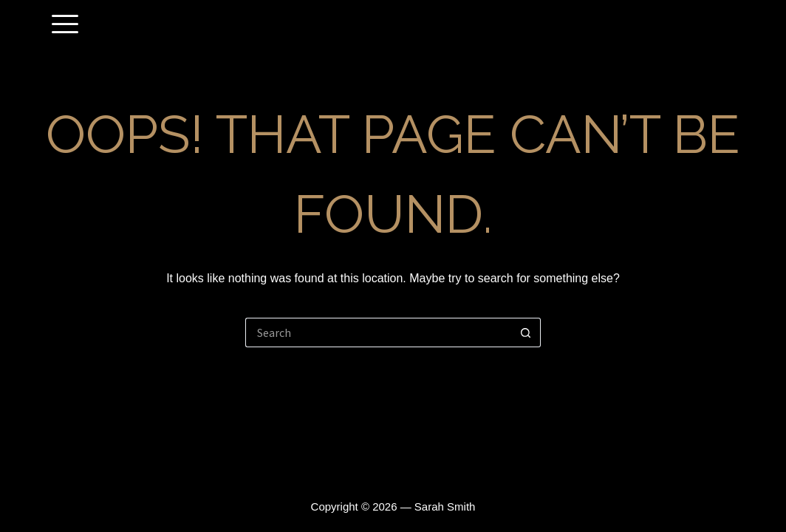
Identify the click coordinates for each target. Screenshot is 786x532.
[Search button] (526, 332)
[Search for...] (378, 332)
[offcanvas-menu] (65, 25)
